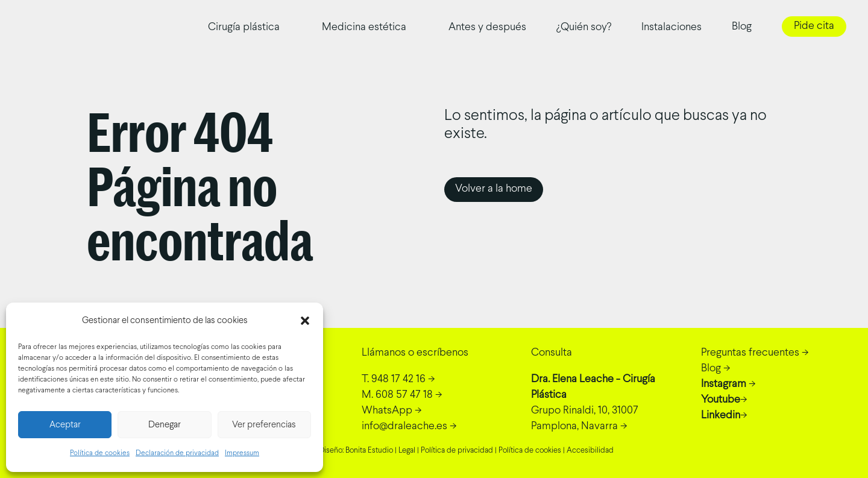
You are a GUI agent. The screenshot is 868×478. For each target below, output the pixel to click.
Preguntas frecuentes (750, 353)
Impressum (242, 453)
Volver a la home (494, 189)
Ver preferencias (264, 425)
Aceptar (65, 425)
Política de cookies (100, 453)
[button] (305, 321)
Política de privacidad (457, 451)
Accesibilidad (590, 451)
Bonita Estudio (369, 451)
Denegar (165, 425)
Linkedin (721, 416)
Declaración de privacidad (177, 453)
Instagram (724, 384)
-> (398, 379)
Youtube (721, 400)
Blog (742, 27)
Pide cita (814, 26)
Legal (407, 451)
